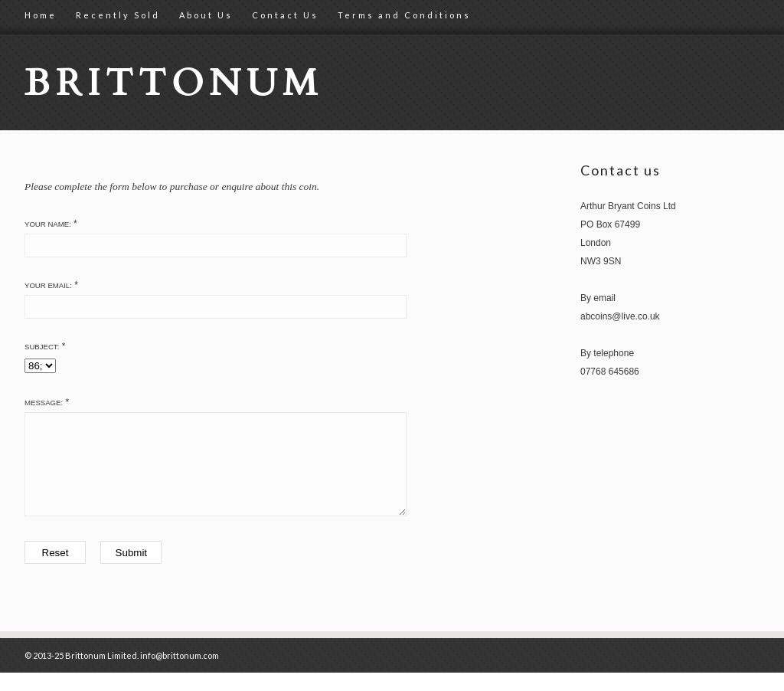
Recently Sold (118, 15)
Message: (44, 403)
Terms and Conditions (404, 15)
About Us (206, 15)
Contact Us (285, 15)
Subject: (42, 347)
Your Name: (48, 224)
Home (41, 15)
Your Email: (48, 285)
